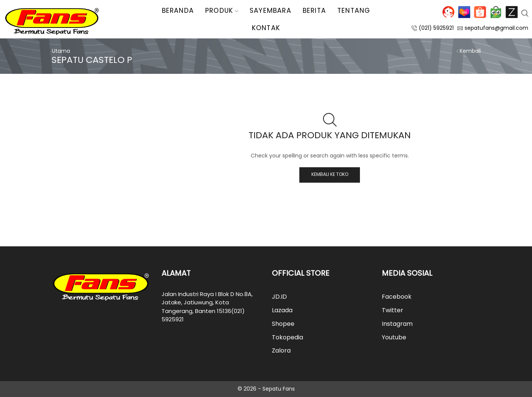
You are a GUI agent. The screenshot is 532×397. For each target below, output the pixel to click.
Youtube (394, 337)
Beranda (178, 11)
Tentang (354, 11)
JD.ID (448, 12)
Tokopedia (496, 12)
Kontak (266, 28)
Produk (222, 11)
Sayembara (271, 11)
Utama (61, 51)
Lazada (464, 12)
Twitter (393, 310)
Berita (314, 11)
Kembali (470, 51)
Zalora (512, 12)
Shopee (480, 12)
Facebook (397, 297)
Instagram (397, 324)
